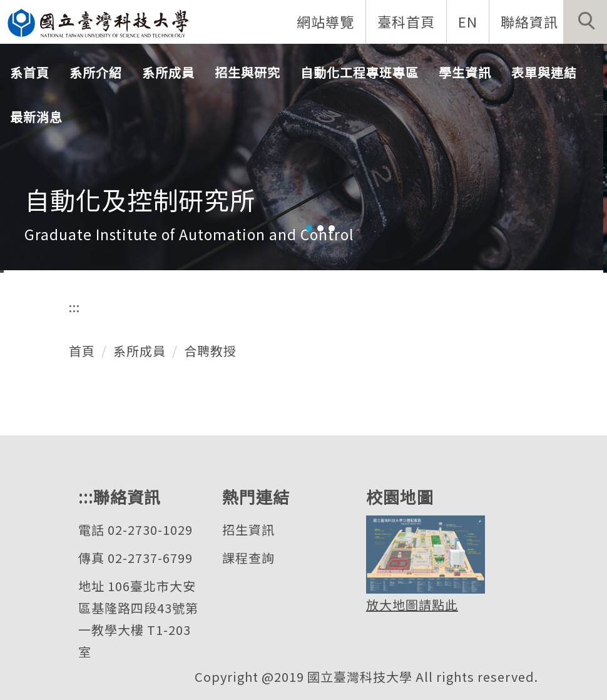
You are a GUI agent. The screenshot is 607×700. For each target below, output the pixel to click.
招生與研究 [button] (247, 72)
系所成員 (140, 351)
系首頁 (30, 72)
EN (468, 21)
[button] (585, 22)
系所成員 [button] (168, 72)
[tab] (309, 228)
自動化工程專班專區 (360, 72)
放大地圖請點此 (412, 605)
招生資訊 (248, 530)
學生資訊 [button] (465, 72)
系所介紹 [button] (96, 72)
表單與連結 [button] (544, 72)
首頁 (82, 351)
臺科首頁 (406, 21)
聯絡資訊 (529, 21)
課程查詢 (248, 558)
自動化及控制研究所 (140, 200)
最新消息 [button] (36, 117)
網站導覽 (325, 21)
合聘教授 (210, 351)
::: (74, 307)
